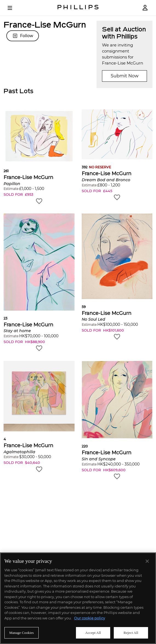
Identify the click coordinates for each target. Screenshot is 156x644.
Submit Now (125, 76)
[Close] (147, 561)
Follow (23, 36)
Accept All (93, 633)
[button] (39, 157)
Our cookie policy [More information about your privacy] (90, 618)
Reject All (131, 633)
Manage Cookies (22, 633)
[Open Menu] (14, 8)
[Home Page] (78, 8)
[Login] (145, 8)
